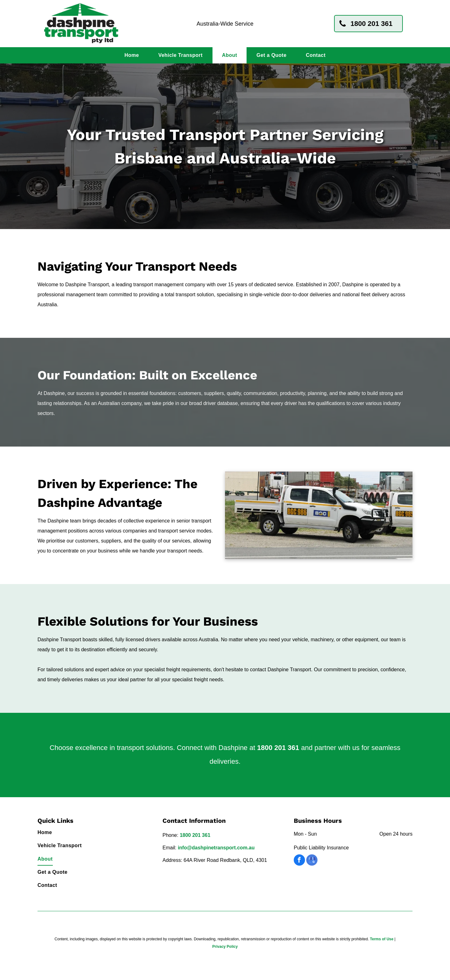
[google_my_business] (312, 861)
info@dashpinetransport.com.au (216, 848)
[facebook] (299, 861)
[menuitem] (132, 55)
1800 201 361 (278, 748)
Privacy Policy (225, 947)
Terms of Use (382, 939)
